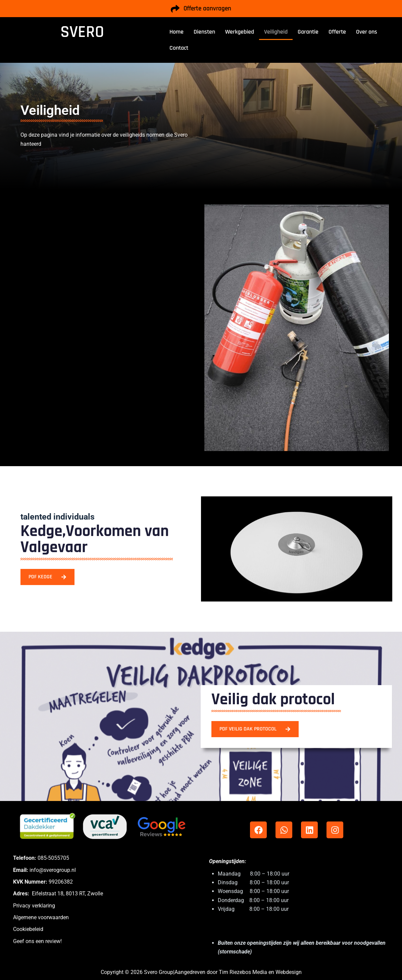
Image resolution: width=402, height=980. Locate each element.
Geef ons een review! (37, 941)
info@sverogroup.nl (53, 870)
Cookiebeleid (28, 929)
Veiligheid (276, 32)
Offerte (337, 32)
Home (177, 32)
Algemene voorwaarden (41, 917)
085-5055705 (53, 858)
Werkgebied (240, 32)
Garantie (308, 32)
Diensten (204, 32)
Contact (179, 48)
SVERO (82, 32)
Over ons (367, 32)
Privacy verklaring (34, 906)
